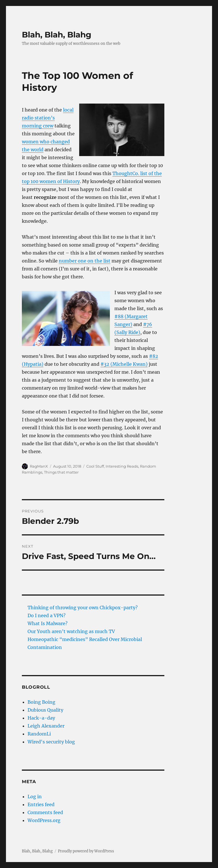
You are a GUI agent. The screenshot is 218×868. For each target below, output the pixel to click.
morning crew (38, 126)
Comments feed (45, 812)
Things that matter (61, 472)
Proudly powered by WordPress (86, 851)
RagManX (39, 466)
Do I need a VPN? (47, 615)
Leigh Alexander (46, 726)
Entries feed (41, 804)
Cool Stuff (95, 466)
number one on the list (85, 261)
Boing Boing (41, 702)
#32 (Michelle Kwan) (124, 364)
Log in (35, 796)
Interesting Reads (122, 466)
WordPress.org (44, 820)
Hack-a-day (41, 718)
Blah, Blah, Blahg (57, 35)
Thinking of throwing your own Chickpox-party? (83, 608)
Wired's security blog (51, 742)
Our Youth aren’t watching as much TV (71, 631)
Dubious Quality (45, 710)
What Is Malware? (48, 623)
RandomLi (39, 734)
